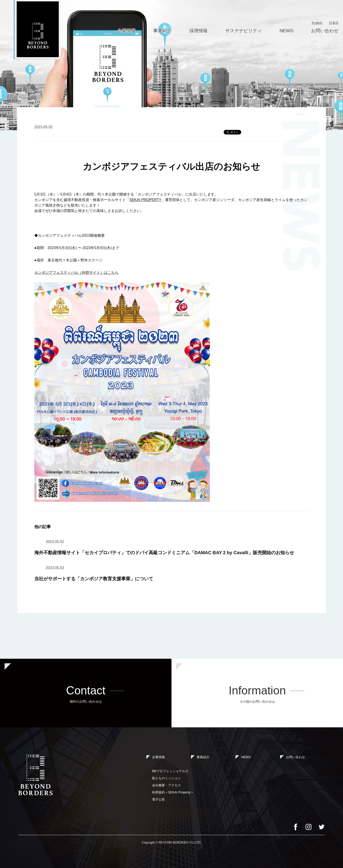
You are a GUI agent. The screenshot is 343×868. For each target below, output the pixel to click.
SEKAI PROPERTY (145, 200)
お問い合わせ (325, 31)
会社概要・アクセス (166, 785)
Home (300, 114)
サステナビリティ (244, 31)
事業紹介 (162, 31)
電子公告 (158, 799)
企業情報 (126, 31)
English (317, 23)
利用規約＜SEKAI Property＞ (173, 792)
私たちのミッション (166, 778)
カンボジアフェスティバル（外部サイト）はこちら (76, 273)
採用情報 (198, 31)
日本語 (334, 23)
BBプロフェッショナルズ (170, 771)
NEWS (287, 31)
